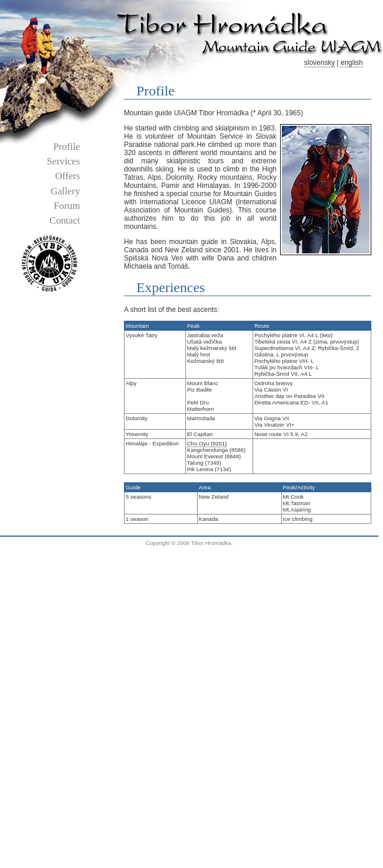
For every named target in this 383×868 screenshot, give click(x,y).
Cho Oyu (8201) (207, 443)
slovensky (320, 63)
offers (68, 176)
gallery (65, 191)
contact (65, 220)
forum (67, 206)
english (351, 63)
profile (67, 147)
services (63, 161)
